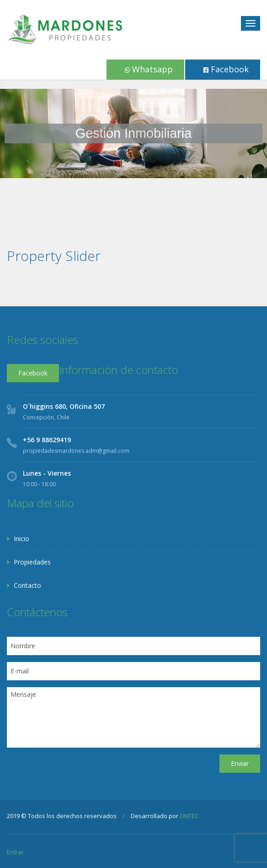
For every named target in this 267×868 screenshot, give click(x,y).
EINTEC (189, 816)
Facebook (226, 69)
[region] (133, 133)
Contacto (27, 585)
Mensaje (133, 717)
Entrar (15, 852)
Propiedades (32, 562)
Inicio (21, 539)
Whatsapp (149, 69)
